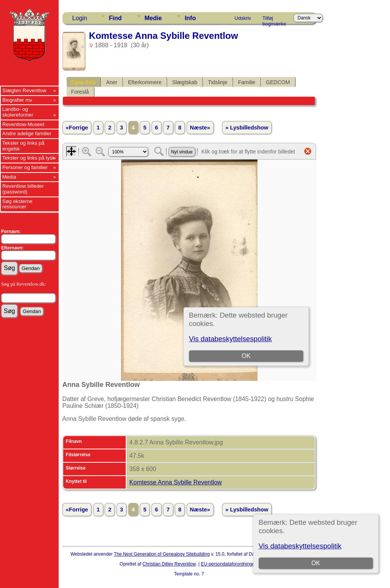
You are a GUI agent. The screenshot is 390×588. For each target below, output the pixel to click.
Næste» (200, 128)
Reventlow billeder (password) (23, 189)
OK (316, 563)
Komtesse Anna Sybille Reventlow (176, 482)
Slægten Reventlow (24, 90)
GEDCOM (278, 82)
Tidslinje (218, 82)
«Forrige (77, 128)
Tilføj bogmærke (274, 19)
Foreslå (80, 92)
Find (115, 18)
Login (80, 18)
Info (190, 18)
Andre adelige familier (27, 133)
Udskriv (243, 18)
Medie (153, 18)
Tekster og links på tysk (29, 158)
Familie (247, 82)
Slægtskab (185, 82)
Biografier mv (17, 100)
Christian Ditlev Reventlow (169, 564)
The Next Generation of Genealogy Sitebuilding (162, 554)
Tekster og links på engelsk (23, 146)
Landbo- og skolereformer (18, 112)
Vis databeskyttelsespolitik (300, 546)
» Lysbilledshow (247, 128)
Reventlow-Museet (23, 124)
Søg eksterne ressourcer (17, 204)
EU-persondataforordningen (229, 564)
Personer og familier (25, 167)
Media (9, 177)
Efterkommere (145, 82)
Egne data (83, 82)
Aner (112, 82)
